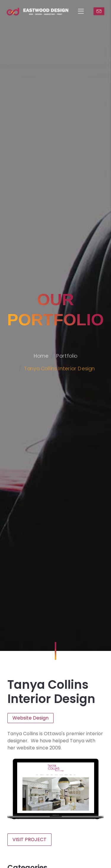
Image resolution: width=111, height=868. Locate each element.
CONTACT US (101, 11)
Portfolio (68, 372)
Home (40, 372)
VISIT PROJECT (29, 839)
